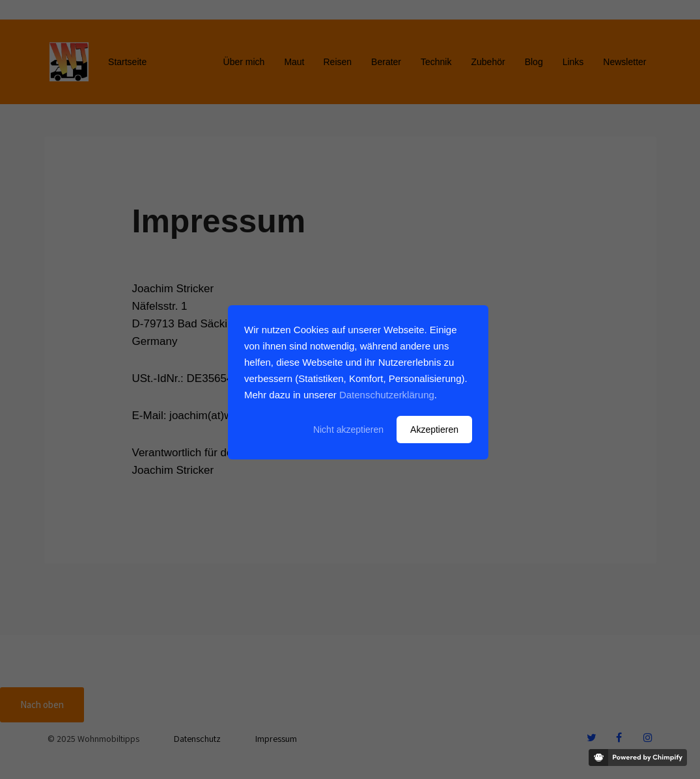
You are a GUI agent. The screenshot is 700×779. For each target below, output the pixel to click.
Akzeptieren (434, 430)
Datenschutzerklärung (387, 395)
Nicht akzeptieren (348, 430)
